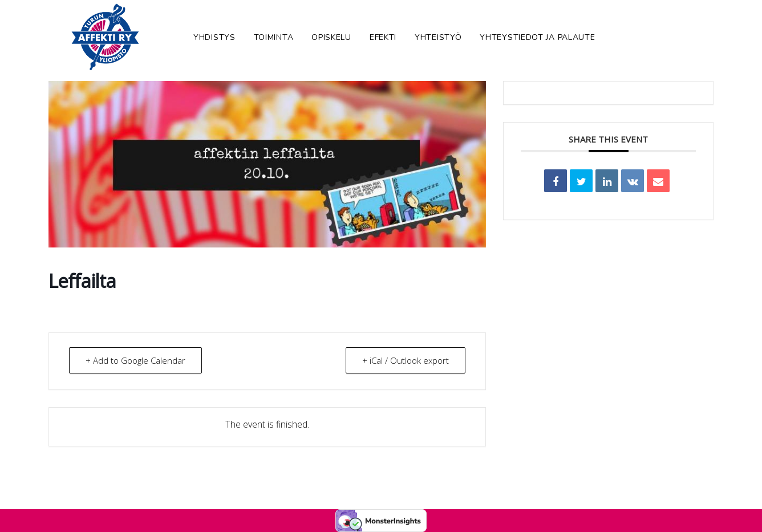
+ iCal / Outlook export (406, 360)
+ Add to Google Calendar (135, 360)
